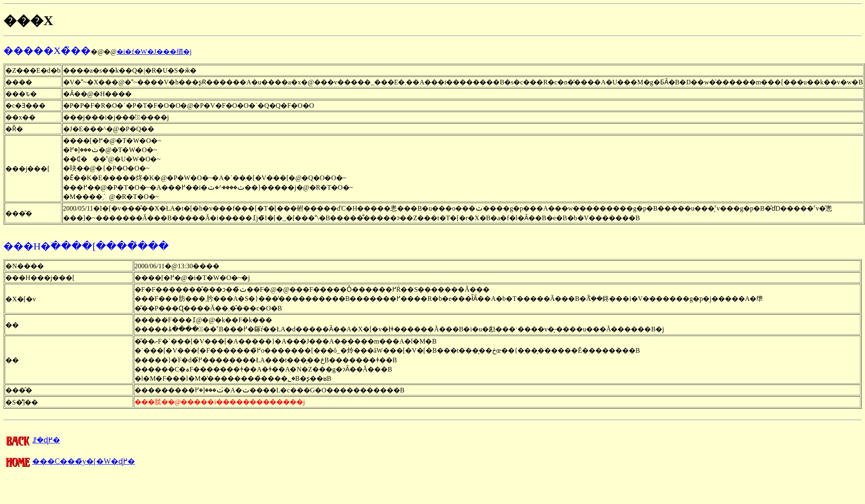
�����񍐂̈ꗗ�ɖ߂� (32, 440)
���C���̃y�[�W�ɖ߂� (69, 461)
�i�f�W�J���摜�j (154, 52)
